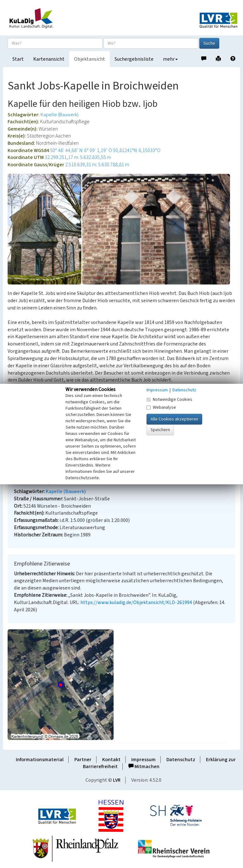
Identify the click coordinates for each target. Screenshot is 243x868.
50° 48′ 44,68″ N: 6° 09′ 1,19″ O (81, 150)
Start (18, 59)
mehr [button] (170, 59)
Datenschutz (181, 760)
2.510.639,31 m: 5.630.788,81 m (97, 165)
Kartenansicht (49, 59)
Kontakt (111, 760)
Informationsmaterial (40, 760)
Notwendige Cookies (169, 400)
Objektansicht (90, 59)
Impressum (143, 760)
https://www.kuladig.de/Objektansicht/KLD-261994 (136, 602)
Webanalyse (161, 407)
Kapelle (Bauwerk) (59, 115)
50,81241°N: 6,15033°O (137, 150)
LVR (117, 780)
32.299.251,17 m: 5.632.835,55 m (78, 157)
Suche (209, 43)
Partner (83, 760)
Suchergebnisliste (134, 59)
